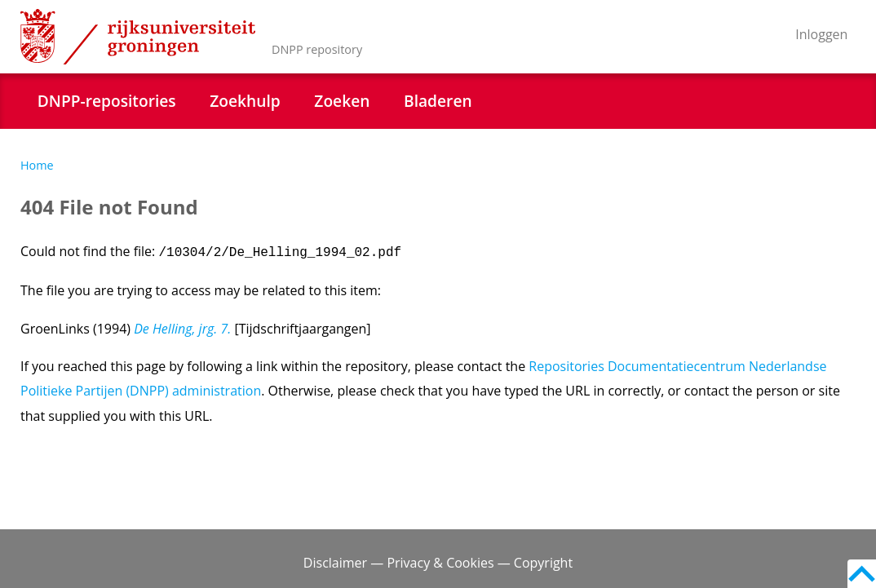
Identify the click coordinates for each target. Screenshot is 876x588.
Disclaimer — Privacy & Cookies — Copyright (438, 563)
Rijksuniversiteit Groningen (138, 37)
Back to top (862, 574)
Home (37, 165)
